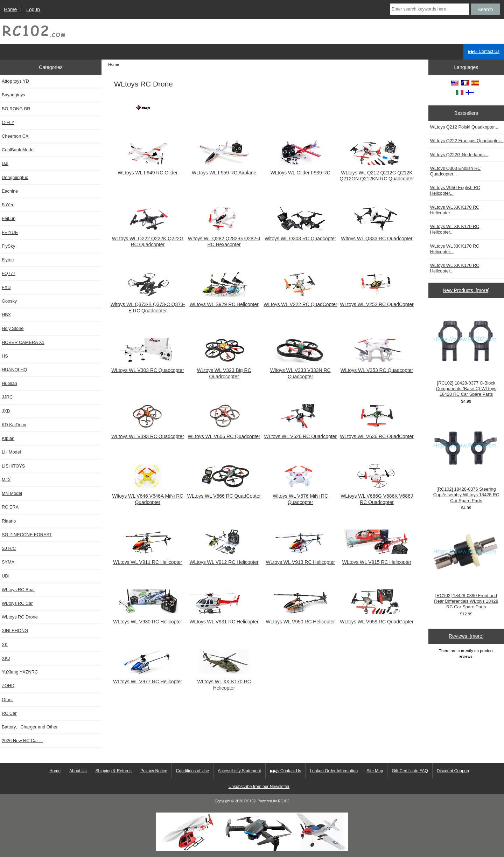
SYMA (8, 562)
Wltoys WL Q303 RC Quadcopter (300, 236)
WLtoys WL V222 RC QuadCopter (300, 301)
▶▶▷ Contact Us (484, 51)
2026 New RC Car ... (22, 741)
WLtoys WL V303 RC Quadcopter (148, 367)
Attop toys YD (15, 81)
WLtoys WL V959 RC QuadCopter (377, 619)
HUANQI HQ (14, 370)
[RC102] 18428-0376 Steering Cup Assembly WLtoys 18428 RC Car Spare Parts (466, 459)
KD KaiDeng (14, 425)
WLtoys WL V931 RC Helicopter (224, 619)
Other (7, 700)
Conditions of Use (193, 771)
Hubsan (9, 383)
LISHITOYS (13, 466)
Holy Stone (13, 328)
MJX (6, 480)
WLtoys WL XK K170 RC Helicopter (224, 682)
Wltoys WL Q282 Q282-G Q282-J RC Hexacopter (224, 239)
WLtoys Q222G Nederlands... (459, 155)
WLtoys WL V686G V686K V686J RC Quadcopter (377, 496)
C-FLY (8, 122)
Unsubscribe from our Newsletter (259, 787)
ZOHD (8, 686)
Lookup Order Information (334, 771)
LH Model (11, 452)
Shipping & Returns (113, 771)
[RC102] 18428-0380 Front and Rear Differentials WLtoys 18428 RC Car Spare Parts (466, 565)
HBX (6, 315)
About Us (78, 771)
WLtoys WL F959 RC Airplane (224, 170)
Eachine (10, 191)
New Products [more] (466, 290)
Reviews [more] (466, 636)
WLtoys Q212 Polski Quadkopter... (464, 127)
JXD (6, 411)
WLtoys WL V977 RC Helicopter (148, 679)
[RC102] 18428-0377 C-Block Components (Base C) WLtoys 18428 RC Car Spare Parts (466, 352)
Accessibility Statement (239, 771)
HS (5, 356)
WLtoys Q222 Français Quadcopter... (467, 141)
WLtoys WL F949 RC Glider (148, 170)
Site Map (375, 771)
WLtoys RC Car (17, 603)
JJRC (7, 397)
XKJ (6, 658)
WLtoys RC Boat (18, 590)
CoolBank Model (18, 150)
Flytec (8, 260)
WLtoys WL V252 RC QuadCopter (377, 301)
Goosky (9, 301)
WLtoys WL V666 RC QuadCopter (224, 493)
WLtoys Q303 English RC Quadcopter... (456, 171)
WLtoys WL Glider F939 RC (300, 170)
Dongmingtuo (15, 177)
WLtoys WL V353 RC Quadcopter (377, 367)
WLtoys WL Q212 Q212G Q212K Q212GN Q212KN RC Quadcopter (377, 173)
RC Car (9, 713)
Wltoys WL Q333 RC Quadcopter (377, 236)
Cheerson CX (15, 136)
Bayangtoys (13, 95)
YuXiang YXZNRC (20, 672)
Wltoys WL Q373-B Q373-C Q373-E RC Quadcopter (148, 304)
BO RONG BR (16, 109)
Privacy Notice (154, 771)
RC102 (250, 801)
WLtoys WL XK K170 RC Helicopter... (455, 210)
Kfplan (8, 438)
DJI (5, 163)
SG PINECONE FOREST (27, 535)
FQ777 (9, 273)
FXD (6, 287)
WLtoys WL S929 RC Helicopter (224, 301)
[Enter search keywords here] (430, 9)
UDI (6, 576)
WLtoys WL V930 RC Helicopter (148, 619)
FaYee (8, 205)
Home (10, 9)
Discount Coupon (453, 771)
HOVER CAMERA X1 (23, 342)
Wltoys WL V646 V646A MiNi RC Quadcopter (148, 496)
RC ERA (10, 507)
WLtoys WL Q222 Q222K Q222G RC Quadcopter (148, 239)
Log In (33, 9)
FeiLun (9, 218)
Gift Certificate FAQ (410, 771)
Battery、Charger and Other (30, 727)
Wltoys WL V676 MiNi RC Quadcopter (300, 496)
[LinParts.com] (252, 849)
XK (5, 645)
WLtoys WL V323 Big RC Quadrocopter (224, 370)
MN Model (12, 493)
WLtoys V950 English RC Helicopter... (455, 190)
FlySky (8, 246)
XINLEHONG (15, 631)
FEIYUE (10, 232)
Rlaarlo (9, 521)
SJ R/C (9, 548)
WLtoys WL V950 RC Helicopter (300, 619)
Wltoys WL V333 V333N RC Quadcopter (300, 370)
